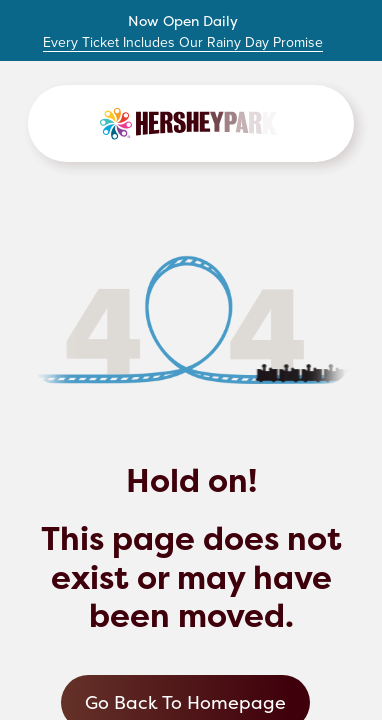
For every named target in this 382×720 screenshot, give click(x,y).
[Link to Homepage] (190, 123)
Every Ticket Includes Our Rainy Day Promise (183, 43)
